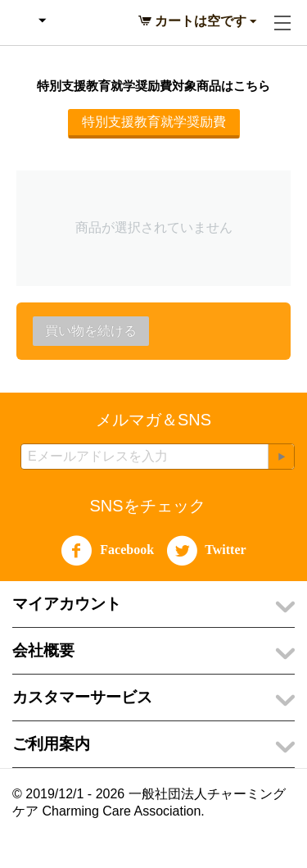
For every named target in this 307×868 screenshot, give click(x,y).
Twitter (206, 551)
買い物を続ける (91, 331)
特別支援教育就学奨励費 (154, 122)
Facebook (107, 551)
